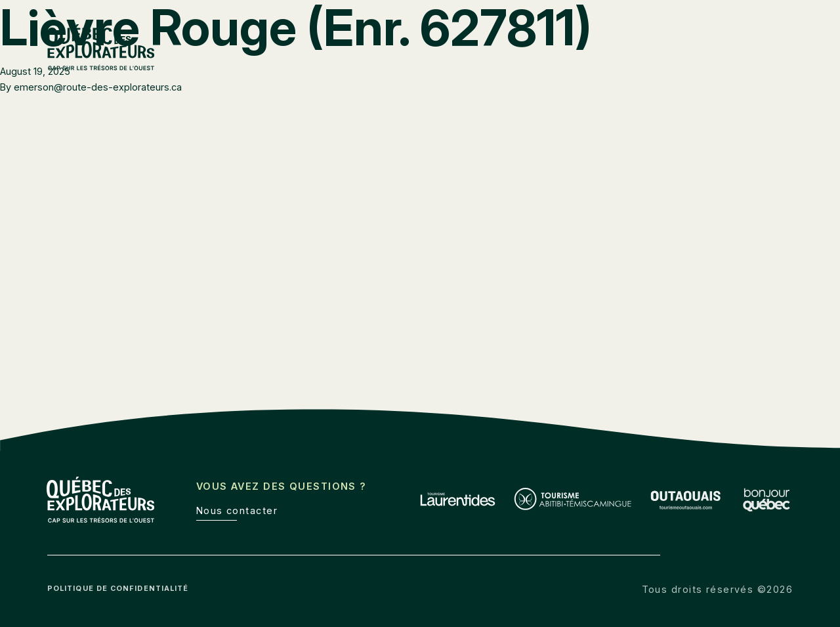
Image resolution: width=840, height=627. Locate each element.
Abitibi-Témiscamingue (580, 66)
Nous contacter (237, 510)
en (760, 39)
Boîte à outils (673, 39)
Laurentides (472, 66)
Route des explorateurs (562, 39)
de (787, 39)
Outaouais (685, 66)
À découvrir (762, 66)
